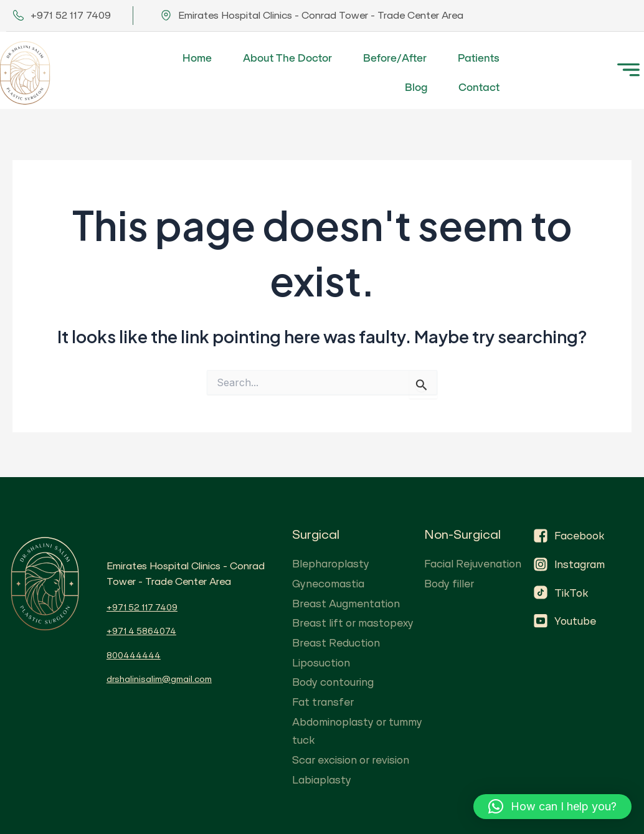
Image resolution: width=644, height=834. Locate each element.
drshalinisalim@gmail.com (159, 679)
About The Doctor (287, 58)
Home (197, 58)
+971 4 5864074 (141, 631)
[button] (552, 807)
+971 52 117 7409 (142, 607)
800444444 (134, 655)
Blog (416, 87)
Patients (479, 58)
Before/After (395, 58)
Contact (479, 87)
